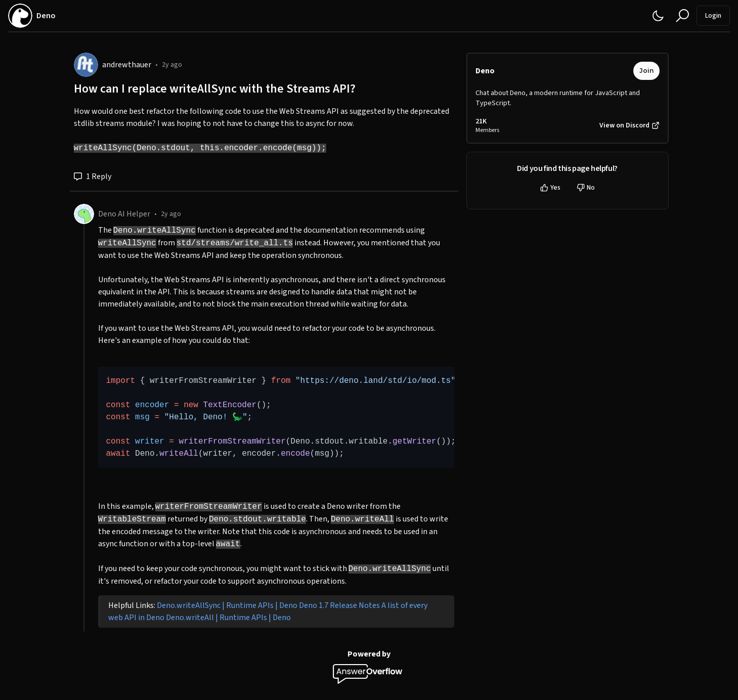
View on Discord (630, 125)
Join (646, 71)
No (586, 188)
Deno (485, 71)
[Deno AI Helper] (84, 214)
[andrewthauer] (86, 65)
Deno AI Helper (124, 214)
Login (713, 16)
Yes (550, 188)
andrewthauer (127, 65)
